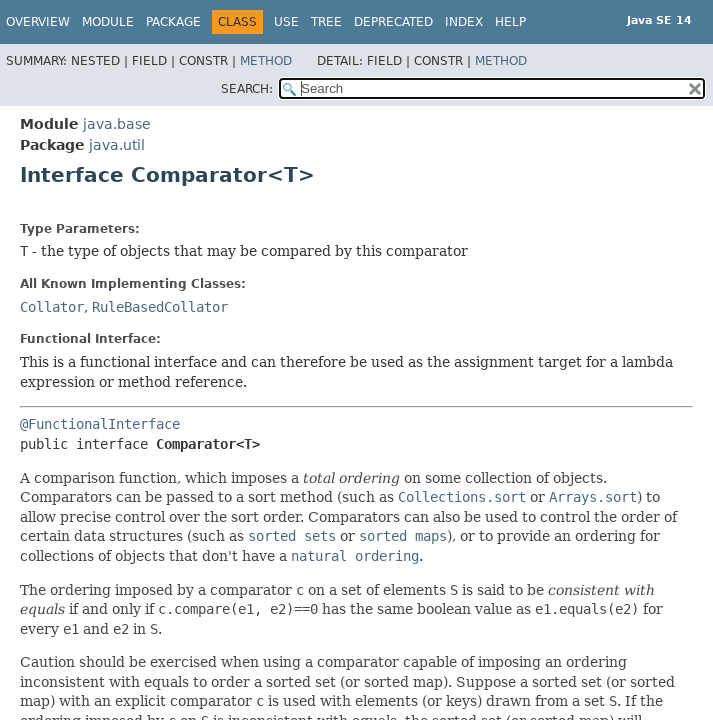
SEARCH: (247, 89)
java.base (117, 124)
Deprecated (393, 22)
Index (464, 22)
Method (266, 61)
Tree (326, 22)
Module (108, 22)
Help (510, 22)
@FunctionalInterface (100, 424)
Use (286, 22)
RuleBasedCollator (160, 307)
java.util (117, 145)
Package (173, 22)
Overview (38, 22)
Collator (52, 307)
